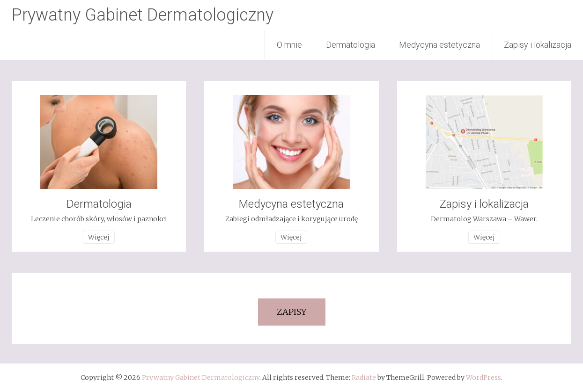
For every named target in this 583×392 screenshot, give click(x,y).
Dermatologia (351, 45)
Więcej (99, 237)
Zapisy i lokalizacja (538, 45)
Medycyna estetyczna (439, 45)
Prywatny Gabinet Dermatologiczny (143, 15)
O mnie (289, 45)
